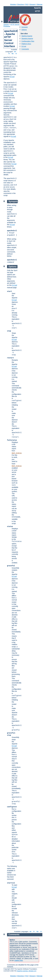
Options (24, 30)
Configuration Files (28, 41)
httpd (12, 77)
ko (13, 54)
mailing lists (19, 960)
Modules (13, 4)
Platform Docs (26, 44)
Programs (7, 26)
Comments (25, 49)
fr (9, 54)
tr (16, 54)
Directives (21, 4)
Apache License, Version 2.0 (26, 971)
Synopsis (25, 27)
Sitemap (40, 4)
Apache (6, 24)
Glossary (32, 4)
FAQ (27, 4)
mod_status (17, 453)
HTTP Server (15, 24)
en (15, 52)
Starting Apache (27, 36)
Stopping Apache (27, 38)
